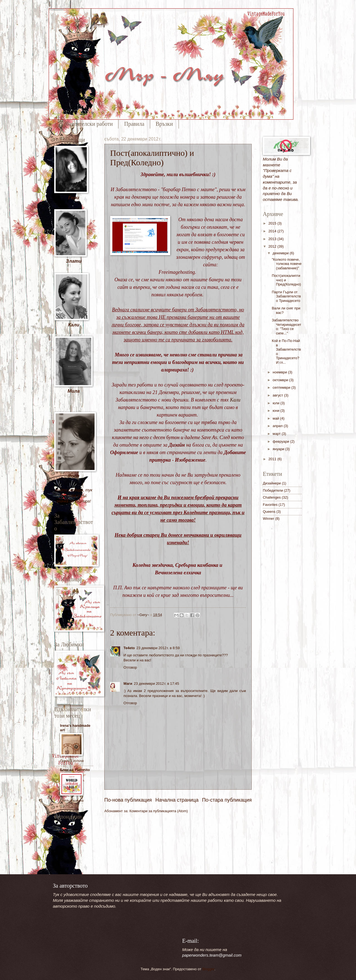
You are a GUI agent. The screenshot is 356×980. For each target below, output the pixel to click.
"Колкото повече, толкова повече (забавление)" (287, 264)
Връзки (164, 124)
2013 (273, 239)
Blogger (208, 969)
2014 (273, 231)
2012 (273, 246)
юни (276, 411)
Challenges (272, 497)
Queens (269, 512)
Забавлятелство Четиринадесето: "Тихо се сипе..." (286, 327)
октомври (281, 380)
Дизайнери (272, 483)
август (278, 395)
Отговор (130, 667)
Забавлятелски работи (87, 124)
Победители (273, 490)
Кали (235, 400)
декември (281, 253)
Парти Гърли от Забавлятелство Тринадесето (286, 296)
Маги (128, 684)
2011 (273, 459)
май (276, 418)
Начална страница (177, 800)
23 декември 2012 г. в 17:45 (156, 684)
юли (276, 403)
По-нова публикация (128, 800)
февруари (281, 441)
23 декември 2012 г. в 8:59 (158, 648)
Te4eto (129, 648)
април (278, 426)
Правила (134, 124)
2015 (273, 223)
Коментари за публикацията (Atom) (159, 811)
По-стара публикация (227, 800)
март (277, 434)
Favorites (270, 505)
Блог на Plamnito (75, 770)
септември (282, 387)
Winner (269, 519)
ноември (280, 372)
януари (279, 449)
